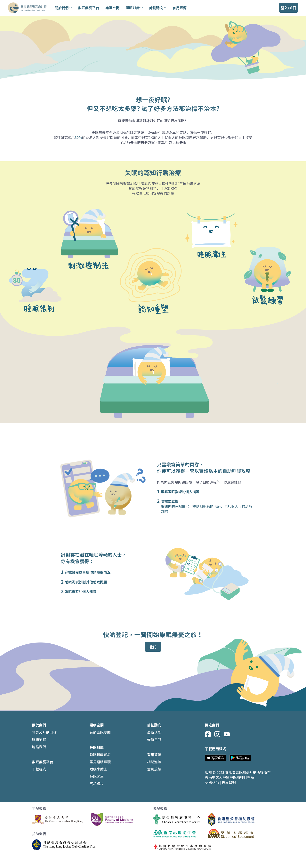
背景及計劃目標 (44, 732)
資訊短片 (97, 784)
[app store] (216, 758)
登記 (153, 647)
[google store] (240, 758)
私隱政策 (212, 782)
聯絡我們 (39, 747)
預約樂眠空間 (100, 732)
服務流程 (39, 740)
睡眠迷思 (97, 776)
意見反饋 (154, 769)
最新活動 (154, 732)
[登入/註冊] (289, 8)
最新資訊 (154, 740)
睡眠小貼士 (98, 769)
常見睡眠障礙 (100, 762)
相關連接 (154, 762)
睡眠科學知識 (100, 755)
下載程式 (39, 769)
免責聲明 (229, 782)
